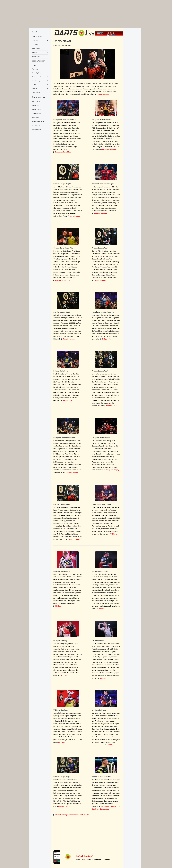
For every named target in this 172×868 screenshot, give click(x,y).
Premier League (103, 94)
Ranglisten (36, 49)
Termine (35, 45)
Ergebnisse (105, 809)
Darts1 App (36, 105)
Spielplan (95, 809)
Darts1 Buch (36, 109)
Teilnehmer (105, 806)
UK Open (114, 534)
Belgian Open (107, 339)
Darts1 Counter (84, 856)
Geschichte (36, 93)
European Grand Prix (63, 152)
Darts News (36, 32)
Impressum (36, 126)
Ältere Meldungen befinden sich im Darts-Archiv (74, 815)
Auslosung (115, 806)
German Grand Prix (101, 213)
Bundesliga (36, 101)
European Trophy (71, 472)
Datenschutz (36, 130)
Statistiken (36, 56)
